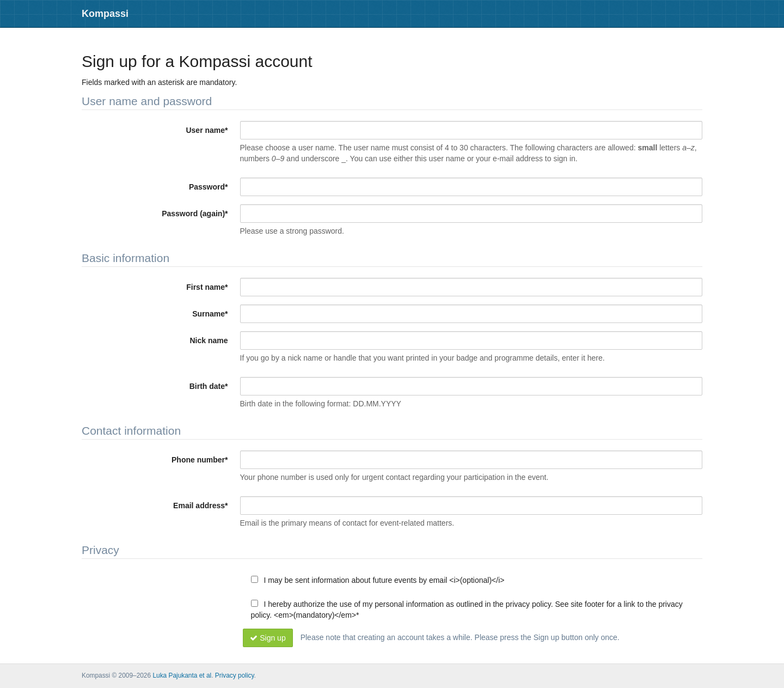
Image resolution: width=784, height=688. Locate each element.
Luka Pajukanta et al (182, 675)
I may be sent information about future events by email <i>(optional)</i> (378, 580)
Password (209, 187)
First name (207, 287)
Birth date (209, 386)
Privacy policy (235, 675)
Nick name (209, 340)
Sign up (268, 638)
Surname (210, 314)
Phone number (200, 460)
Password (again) (195, 214)
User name (207, 130)
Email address (200, 506)
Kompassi (105, 14)
